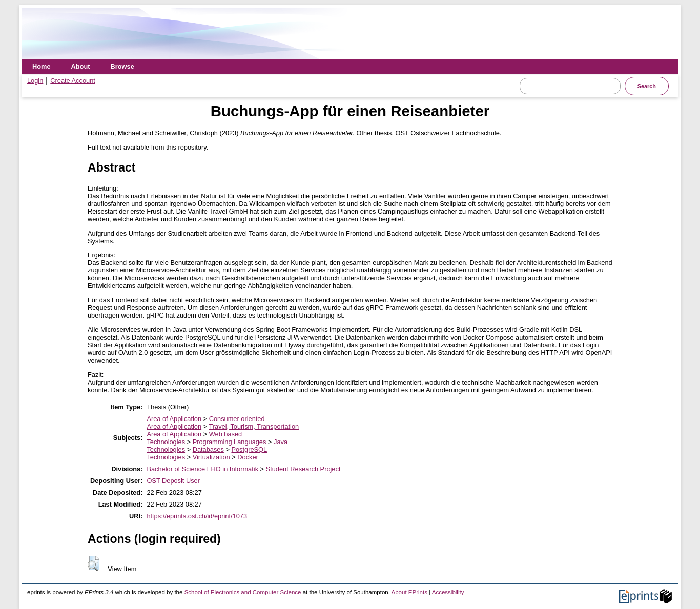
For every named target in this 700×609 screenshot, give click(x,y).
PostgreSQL (249, 449)
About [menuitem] (81, 66)
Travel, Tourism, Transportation (254, 426)
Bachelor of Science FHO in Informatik (202, 469)
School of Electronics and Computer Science (243, 592)
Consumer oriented (237, 419)
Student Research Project (303, 469)
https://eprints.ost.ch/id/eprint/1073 (197, 516)
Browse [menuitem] (122, 66)
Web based (226, 434)
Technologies (166, 442)
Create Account (73, 81)
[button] (94, 563)
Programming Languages (230, 442)
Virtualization (211, 457)
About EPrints (409, 592)
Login (35, 81)
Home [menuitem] (42, 66)
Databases (208, 449)
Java (281, 442)
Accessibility (448, 592)
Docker (248, 457)
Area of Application (174, 419)
